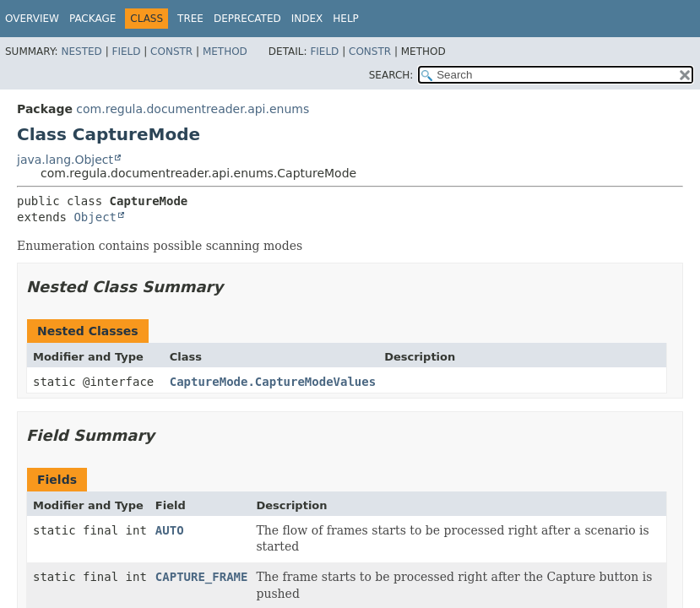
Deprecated (247, 19)
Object (95, 217)
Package (92, 19)
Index (307, 19)
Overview (32, 19)
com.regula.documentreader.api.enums (193, 109)
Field (126, 52)
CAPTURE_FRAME (202, 577)
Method (225, 52)
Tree (190, 19)
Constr (171, 52)
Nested (81, 52)
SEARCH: (391, 75)
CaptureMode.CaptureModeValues (273, 382)
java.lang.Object (65, 160)
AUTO (170, 530)
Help (346, 19)
